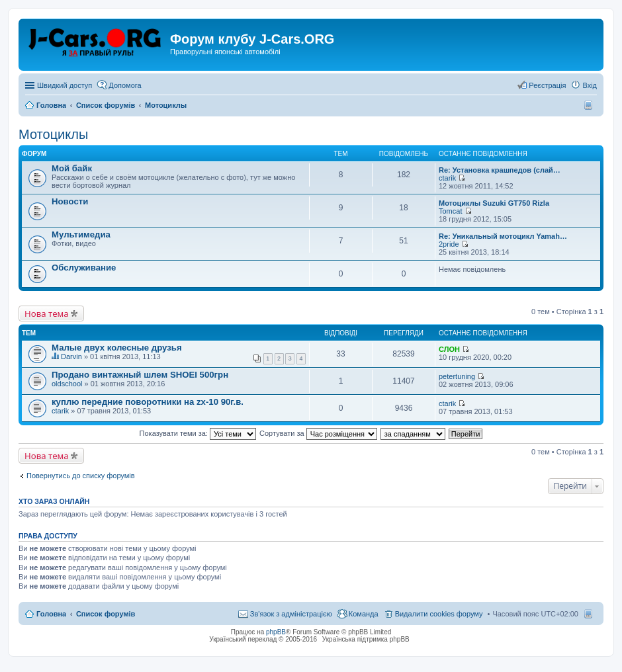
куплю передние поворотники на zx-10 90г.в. (148, 402)
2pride (449, 244)
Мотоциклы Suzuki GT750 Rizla (494, 203)
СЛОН (449, 349)
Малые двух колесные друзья (117, 348)
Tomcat (450, 211)
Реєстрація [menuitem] (547, 85)
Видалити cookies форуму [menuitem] (439, 614)
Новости (70, 201)
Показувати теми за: (198, 433)
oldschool (67, 384)
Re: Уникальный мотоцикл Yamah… (503, 236)
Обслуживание (84, 268)
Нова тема (47, 314)
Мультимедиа (81, 234)
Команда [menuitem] (364, 614)
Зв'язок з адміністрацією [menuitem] (291, 614)
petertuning (457, 376)
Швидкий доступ (65, 85)
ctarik (447, 178)
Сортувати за (318, 433)
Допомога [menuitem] (125, 85)
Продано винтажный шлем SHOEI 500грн (140, 375)
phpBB (276, 632)
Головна (51, 614)
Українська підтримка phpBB (366, 639)
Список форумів (106, 614)
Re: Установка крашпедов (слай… (500, 170)
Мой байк (72, 168)
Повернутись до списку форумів (81, 476)
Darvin (71, 357)
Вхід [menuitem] (590, 85)
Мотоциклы (53, 134)
